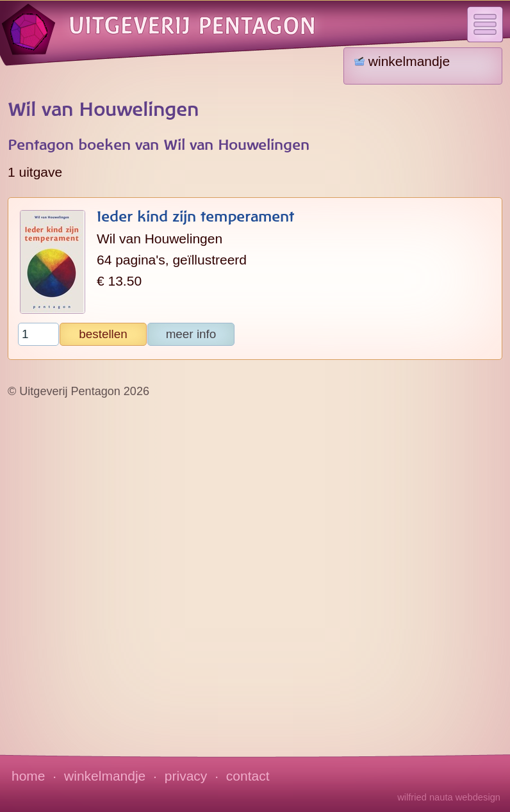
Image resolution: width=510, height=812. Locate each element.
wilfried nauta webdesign (449, 797)
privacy (186, 776)
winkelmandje (105, 776)
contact (248, 776)
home (29, 776)
